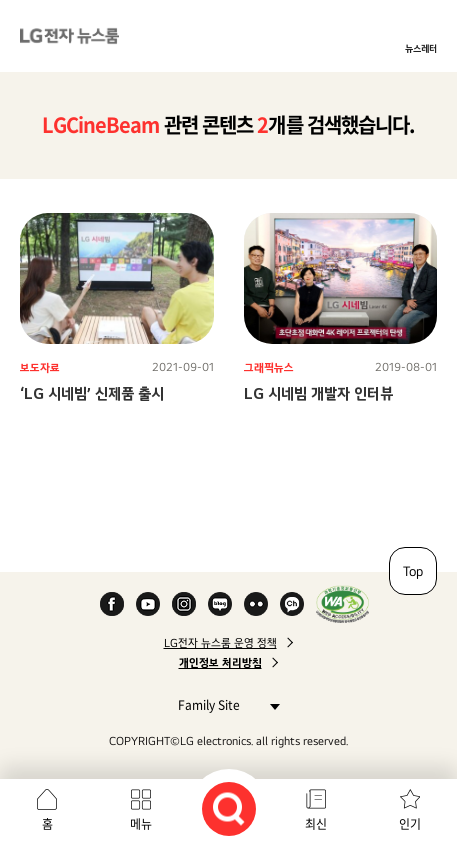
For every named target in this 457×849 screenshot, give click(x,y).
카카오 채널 (292, 604)
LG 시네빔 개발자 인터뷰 (318, 393)
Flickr (256, 604)
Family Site (223, 704)
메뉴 (141, 824)
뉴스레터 (421, 48)
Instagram (184, 604)
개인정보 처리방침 (220, 663)
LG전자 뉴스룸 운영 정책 (220, 643)
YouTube (148, 604)
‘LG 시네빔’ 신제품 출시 (92, 393)
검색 (229, 809)
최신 (316, 824)
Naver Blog (220, 604)
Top (413, 571)
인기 (410, 824)
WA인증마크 (342, 604)
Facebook (112, 604)
